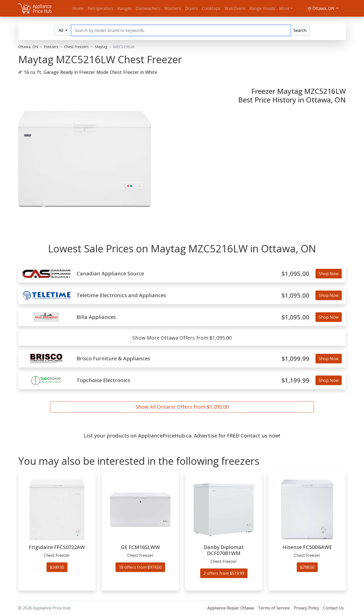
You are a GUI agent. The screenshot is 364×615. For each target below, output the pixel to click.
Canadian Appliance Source (110, 274)
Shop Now (329, 274)
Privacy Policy (306, 608)
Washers (173, 8)
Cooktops (211, 8)
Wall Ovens (235, 8)
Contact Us (333, 608)
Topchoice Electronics (103, 380)
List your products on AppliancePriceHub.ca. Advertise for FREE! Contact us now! (182, 436)
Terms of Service (274, 608)
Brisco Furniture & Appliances (113, 359)
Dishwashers (148, 8)
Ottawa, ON (321, 8)
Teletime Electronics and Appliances (121, 295)
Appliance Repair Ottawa (231, 608)
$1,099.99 (295, 359)
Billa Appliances (96, 317)
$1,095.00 (295, 274)
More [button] (284, 8)
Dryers (191, 8)
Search (300, 30)
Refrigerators (101, 8)
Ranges (125, 8)
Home (78, 8)
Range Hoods (262, 8)
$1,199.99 (295, 380)
